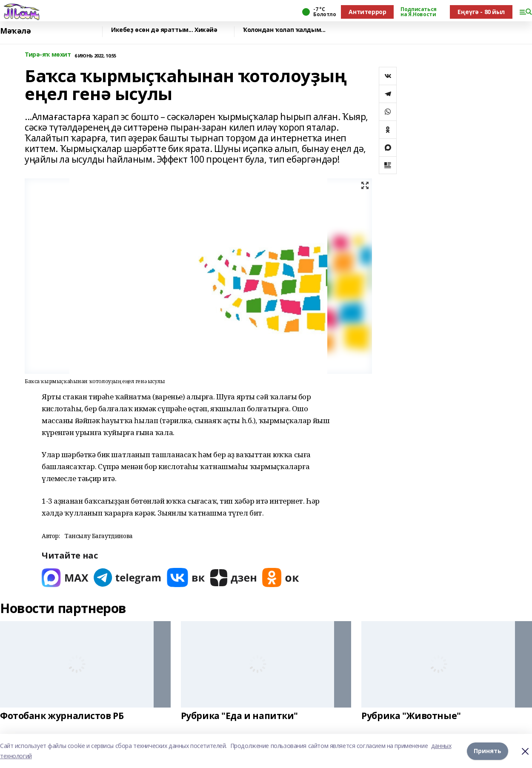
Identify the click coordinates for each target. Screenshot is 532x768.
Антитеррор (367, 12)
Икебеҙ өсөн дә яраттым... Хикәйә (164, 30)
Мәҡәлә (15, 31)
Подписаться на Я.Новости (418, 12)
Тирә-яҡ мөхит (48, 55)
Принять (488, 751)
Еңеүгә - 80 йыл (481, 12)
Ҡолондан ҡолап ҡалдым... (284, 30)
